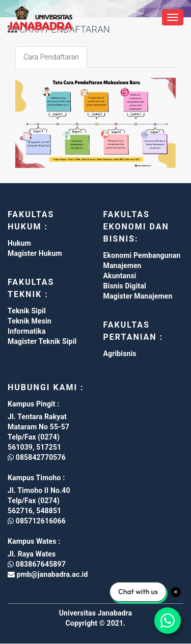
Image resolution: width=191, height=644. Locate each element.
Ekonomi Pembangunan (142, 255)
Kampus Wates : (34, 541)
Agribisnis (120, 354)
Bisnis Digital (125, 286)
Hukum (19, 243)
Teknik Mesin (30, 321)
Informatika (27, 331)
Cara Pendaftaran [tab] (51, 57)
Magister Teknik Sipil (42, 341)
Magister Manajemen (138, 296)
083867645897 (37, 564)
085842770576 (37, 457)
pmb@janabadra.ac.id (51, 574)
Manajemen (122, 266)
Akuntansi (120, 276)
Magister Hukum (35, 253)
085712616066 (37, 521)
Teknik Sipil (27, 311)
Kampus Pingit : (33, 404)
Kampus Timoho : (36, 478)
